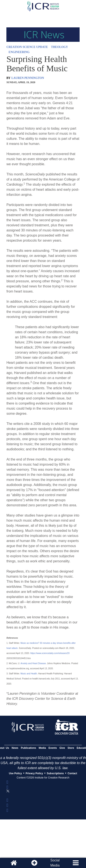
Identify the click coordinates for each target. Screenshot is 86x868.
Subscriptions (55, 773)
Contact (72, 773)
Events (53, 748)
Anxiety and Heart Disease (33, 663)
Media (42, 748)
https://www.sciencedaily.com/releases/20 (50, 653)
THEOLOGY (59, 47)
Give (62, 748)
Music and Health (29, 674)
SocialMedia (55, 863)
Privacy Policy (34, 773)
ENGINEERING (19, 52)
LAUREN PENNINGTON (28, 78)
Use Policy (15, 773)
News (15, 748)
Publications (28, 748)
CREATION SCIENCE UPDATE (27, 47)
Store (71, 748)
